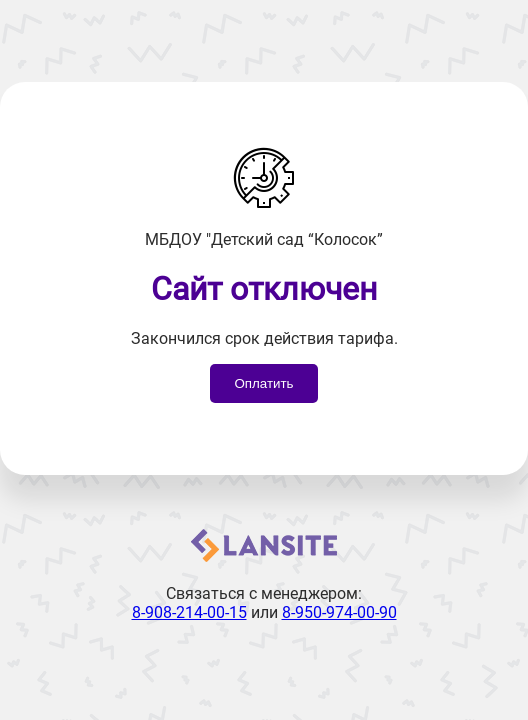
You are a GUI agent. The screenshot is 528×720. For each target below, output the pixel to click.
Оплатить (263, 383)
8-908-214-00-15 (189, 612)
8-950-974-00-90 (339, 612)
